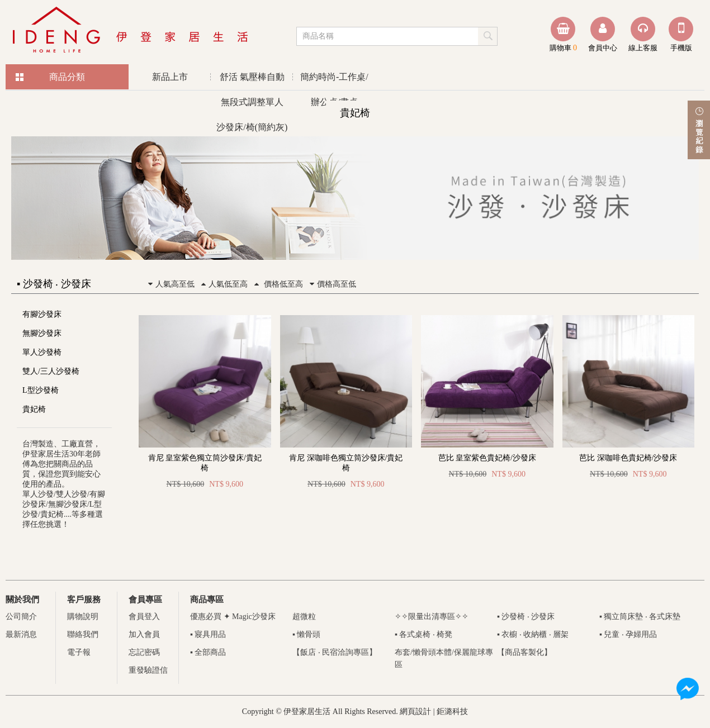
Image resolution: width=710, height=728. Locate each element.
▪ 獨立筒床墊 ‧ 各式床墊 (640, 617)
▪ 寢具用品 (208, 634)
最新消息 (21, 634)
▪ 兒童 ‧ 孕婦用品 (628, 634)
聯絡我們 (83, 634)
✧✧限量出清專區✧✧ (432, 617)
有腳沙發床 (42, 314)
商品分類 (67, 77)
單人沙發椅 (42, 352)
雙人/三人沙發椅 (51, 371)
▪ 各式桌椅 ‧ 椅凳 (423, 634)
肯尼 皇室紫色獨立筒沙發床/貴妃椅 (205, 463)
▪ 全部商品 (208, 652)
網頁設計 (415, 712)
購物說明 (83, 617)
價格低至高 (277, 284)
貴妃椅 (34, 409)
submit (489, 36)
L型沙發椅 (41, 390)
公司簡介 (21, 617)
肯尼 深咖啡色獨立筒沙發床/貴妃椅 (346, 463)
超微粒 (304, 617)
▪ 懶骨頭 (306, 634)
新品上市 (170, 77)
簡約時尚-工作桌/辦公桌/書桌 (334, 81)
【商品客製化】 (524, 652)
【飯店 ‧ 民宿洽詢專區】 (335, 652)
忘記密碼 (144, 652)
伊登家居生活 (131, 31)
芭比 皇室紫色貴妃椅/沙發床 (487, 458)
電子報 (79, 652)
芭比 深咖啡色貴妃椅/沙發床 (628, 458)
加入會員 (144, 634)
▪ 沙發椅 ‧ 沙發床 (526, 617)
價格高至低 (332, 284)
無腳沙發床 (42, 333)
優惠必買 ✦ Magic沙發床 (233, 617)
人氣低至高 (223, 284)
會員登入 (144, 617)
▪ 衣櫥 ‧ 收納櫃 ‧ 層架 (533, 634)
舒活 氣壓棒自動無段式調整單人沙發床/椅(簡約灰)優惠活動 (252, 81)
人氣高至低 (170, 284)
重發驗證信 (148, 670)
